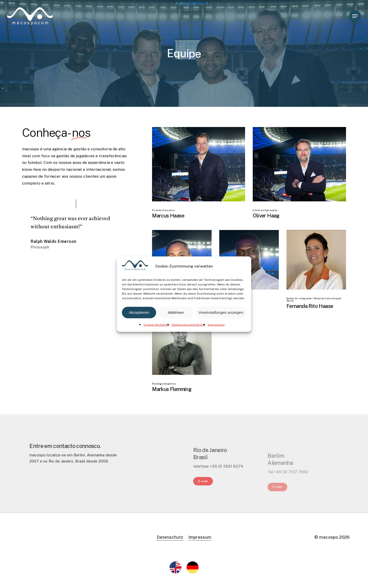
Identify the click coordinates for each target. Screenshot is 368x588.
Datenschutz (170, 537)
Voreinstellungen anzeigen (221, 312)
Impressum (216, 325)
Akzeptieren (139, 312)
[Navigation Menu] (355, 16)
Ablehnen (176, 312)
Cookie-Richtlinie (156, 325)
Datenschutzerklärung (188, 325)
